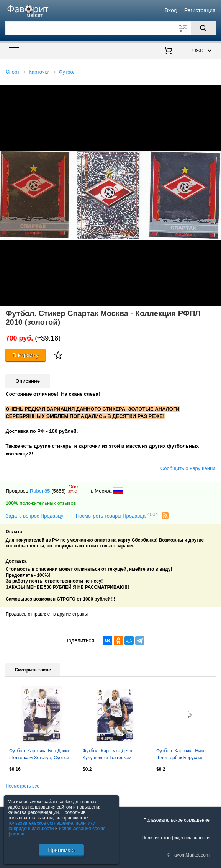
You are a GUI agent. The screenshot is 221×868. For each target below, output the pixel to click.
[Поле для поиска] (110, 28)
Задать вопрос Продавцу (34, 516)
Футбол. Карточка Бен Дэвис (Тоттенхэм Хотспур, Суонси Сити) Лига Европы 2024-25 (40, 755)
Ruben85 (40, 491)
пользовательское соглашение (40, 823)
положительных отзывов (41, 503)
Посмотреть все (22, 786)
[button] (214, 92)
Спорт (12, 72)
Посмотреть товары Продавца (117, 515)
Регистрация (200, 10)
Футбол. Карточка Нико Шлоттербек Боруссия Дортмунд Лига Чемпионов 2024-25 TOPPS (185, 755)
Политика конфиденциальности (176, 838)
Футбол (67, 72)
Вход (171, 10)
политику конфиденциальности (51, 826)
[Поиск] (203, 28)
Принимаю (61, 850)
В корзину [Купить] (25, 355)
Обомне (73, 489)
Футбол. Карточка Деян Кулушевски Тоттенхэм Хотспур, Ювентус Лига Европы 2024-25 (107, 755)
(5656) (59, 491)
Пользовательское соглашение (176, 820)
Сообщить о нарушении (188, 468)
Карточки (39, 72)
